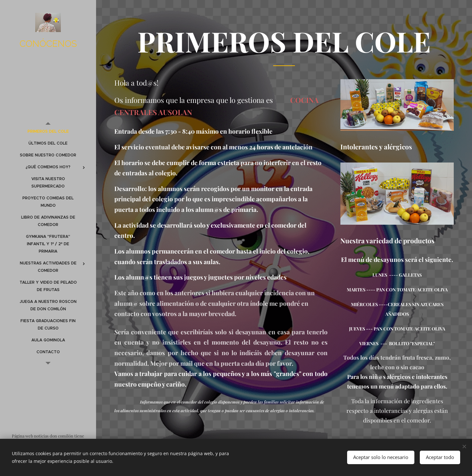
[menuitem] (48, 132)
